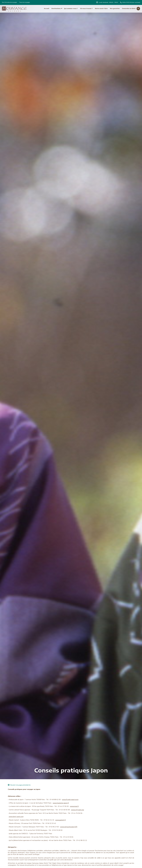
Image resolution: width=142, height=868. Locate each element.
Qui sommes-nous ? (71, 5)
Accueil (47, 5)
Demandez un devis (129, 5)
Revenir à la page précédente (19, 785)
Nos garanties (115, 5)
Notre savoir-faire (101, 5)
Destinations (56, 5)
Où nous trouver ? (86, 5)
